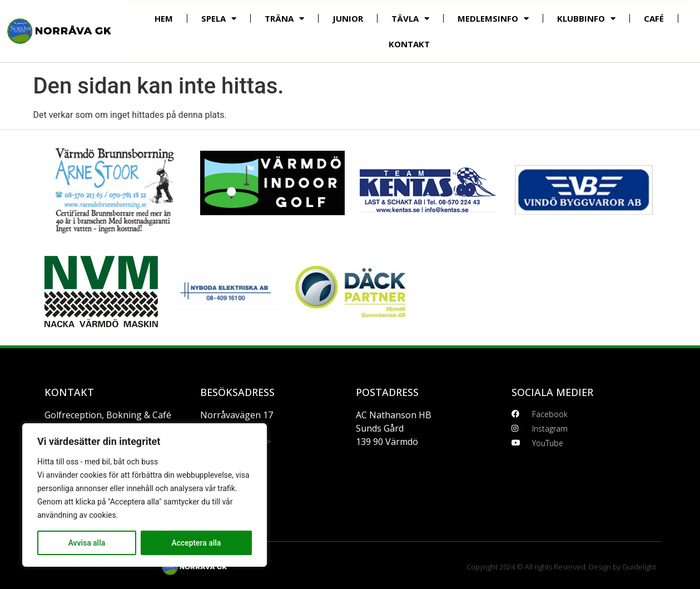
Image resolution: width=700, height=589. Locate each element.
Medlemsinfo (493, 19)
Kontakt (409, 44)
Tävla (410, 19)
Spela (219, 19)
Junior (348, 18)
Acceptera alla (196, 543)
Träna (284, 19)
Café (654, 18)
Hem (164, 18)
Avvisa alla (86, 543)
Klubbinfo (586, 19)
